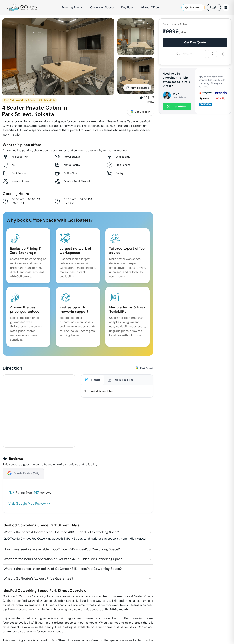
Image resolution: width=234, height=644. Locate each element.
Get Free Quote (195, 42)
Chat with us (177, 107)
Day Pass (127, 7)
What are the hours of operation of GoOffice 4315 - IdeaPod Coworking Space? (64, 559)
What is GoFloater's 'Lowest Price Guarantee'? (38, 578)
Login (214, 7)
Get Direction (141, 112)
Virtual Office (150, 7)
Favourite (184, 54)
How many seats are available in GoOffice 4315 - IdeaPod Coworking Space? (62, 549)
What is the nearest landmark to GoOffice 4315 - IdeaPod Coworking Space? (62, 532)
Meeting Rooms (72, 7)
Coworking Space (102, 7)
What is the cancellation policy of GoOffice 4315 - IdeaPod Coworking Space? (63, 569)
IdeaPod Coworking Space (20, 100)
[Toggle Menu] (226, 8)
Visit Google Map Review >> (29, 504)
